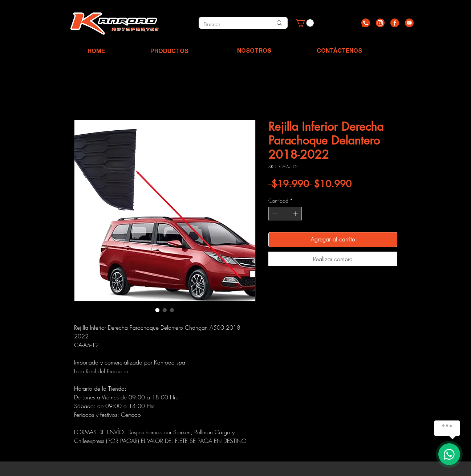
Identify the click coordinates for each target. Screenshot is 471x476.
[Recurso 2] (380, 23)
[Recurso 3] (395, 23)
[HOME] (96, 52)
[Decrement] (274, 214)
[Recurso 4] (409, 23)
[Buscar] (230, 24)
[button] (305, 23)
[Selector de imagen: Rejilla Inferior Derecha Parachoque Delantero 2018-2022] (158, 310)
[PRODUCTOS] (170, 52)
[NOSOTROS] (254, 52)
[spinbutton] (285, 214)
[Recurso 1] (366, 23)
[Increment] (296, 214)
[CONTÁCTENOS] (339, 52)
